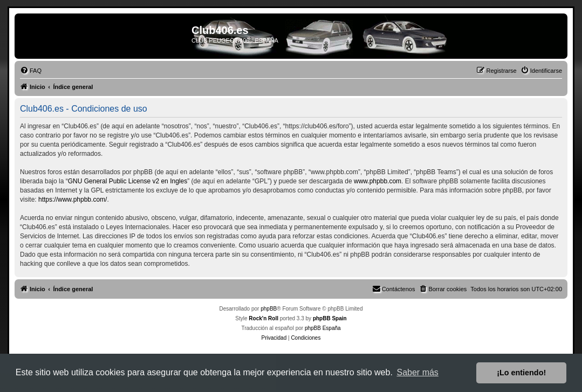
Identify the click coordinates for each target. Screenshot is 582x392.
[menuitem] (31, 71)
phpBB (269, 309)
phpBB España (323, 328)
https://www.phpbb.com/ (73, 200)
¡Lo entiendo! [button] (521, 373)
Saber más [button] (418, 372)
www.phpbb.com (378, 181)
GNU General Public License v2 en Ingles (128, 181)
